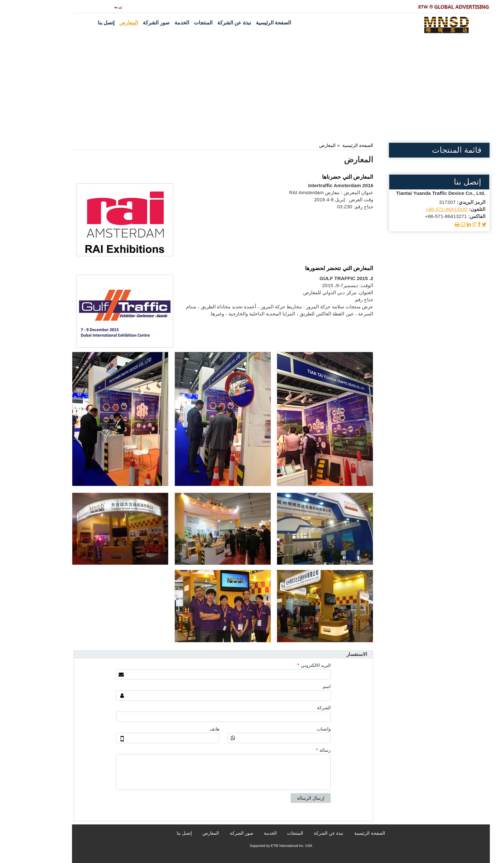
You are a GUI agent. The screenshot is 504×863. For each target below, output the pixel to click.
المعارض (298, 145)
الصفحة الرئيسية (329, 145)
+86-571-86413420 (418, 209)
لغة (91, 7)
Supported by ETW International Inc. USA (252, 846)
